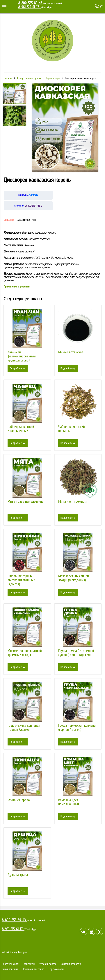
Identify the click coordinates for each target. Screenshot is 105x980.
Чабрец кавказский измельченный (21, 429)
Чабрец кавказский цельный (72, 429)
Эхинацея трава (19, 800)
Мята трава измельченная (26, 502)
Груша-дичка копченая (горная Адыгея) (24, 728)
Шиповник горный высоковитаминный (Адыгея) (21, 580)
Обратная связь (11, 964)
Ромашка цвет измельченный (69, 802)
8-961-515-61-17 (30, 7)
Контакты (29, 964)
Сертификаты (56, 969)
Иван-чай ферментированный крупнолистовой (22, 356)
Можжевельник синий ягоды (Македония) (74, 578)
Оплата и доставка (33, 969)
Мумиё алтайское (71, 352)
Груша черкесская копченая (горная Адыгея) (78, 728)
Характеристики (27, 220)
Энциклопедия (10, 969)
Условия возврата (71, 964)
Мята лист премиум (72, 502)
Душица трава (18, 875)
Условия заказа (48, 964)
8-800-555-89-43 (31, 3)
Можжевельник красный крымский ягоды (25, 653)
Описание (9, 220)
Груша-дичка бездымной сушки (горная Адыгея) (76, 653)
